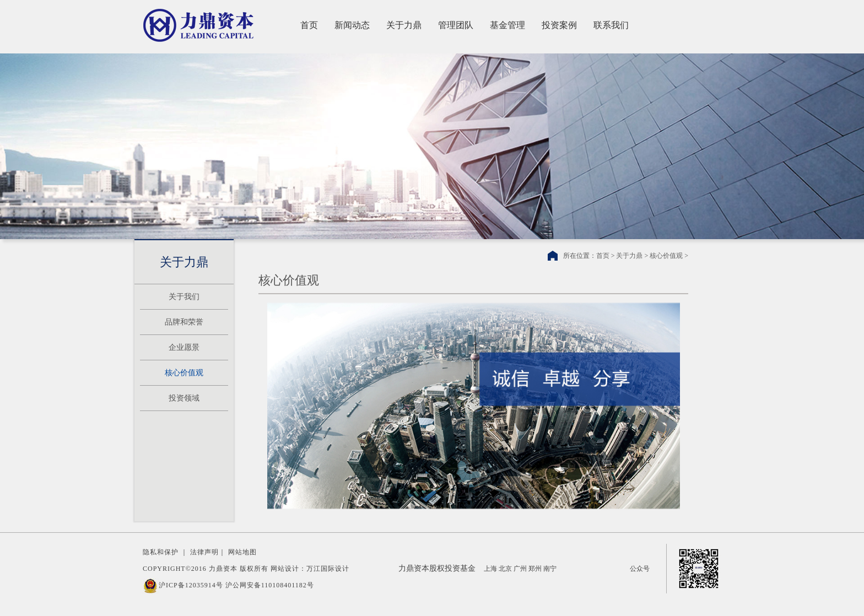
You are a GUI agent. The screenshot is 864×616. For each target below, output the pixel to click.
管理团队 (456, 25)
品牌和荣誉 (184, 322)
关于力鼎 (404, 25)
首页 (309, 25)
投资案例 (559, 25)
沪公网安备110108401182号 (270, 585)
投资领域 (184, 398)
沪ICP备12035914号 (191, 585)
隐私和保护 (161, 552)
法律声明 (204, 552)
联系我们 (611, 25)
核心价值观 (184, 373)
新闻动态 (352, 25)
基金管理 (507, 25)
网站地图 (242, 552)
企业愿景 (184, 347)
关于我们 (184, 297)
